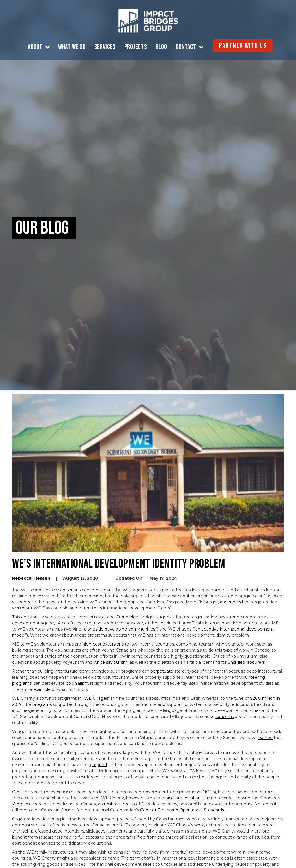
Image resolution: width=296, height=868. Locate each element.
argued (100, 765)
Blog (161, 47)
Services (105, 47)
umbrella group (120, 804)
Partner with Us (243, 45)
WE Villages (96, 698)
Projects (136, 47)
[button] (40, 47)
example (42, 689)
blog (134, 617)
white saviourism (111, 662)
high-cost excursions (103, 644)
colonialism (77, 683)
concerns (225, 717)
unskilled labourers (246, 662)
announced (231, 602)
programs (42, 704)
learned (265, 738)
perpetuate (162, 671)
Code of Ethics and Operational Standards (182, 810)
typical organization (181, 798)
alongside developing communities (120, 629)
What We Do (72, 47)
